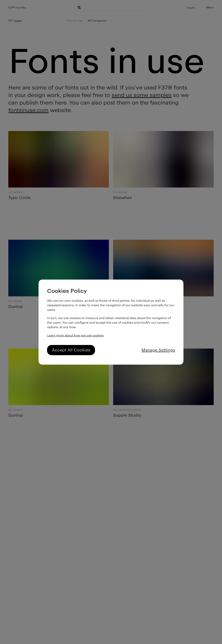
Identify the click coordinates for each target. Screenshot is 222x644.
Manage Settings (158, 350)
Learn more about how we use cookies (75, 335)
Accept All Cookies (71, 350)
